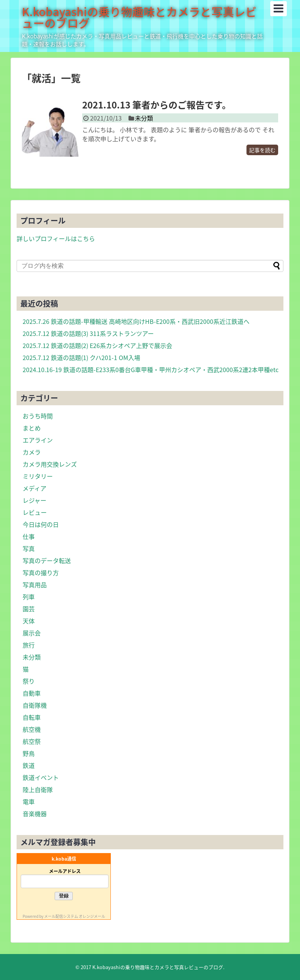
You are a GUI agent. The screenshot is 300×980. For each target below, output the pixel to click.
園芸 (29, 609)
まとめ (32, 428)
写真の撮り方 (41, 572)
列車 (29, 597)
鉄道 (29, 765)
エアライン (38, 440)
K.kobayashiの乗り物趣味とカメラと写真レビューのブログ (139, 17)
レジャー (34, 500)
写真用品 (35, 585)
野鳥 (29, 753)
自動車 (32, 693)
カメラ (32, 452)
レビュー (35, 512)
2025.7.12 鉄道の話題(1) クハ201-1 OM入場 (81, 357)
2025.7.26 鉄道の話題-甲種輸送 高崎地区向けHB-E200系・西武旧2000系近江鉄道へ (136, 321)
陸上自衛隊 (38, 789)
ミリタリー (38, 476)
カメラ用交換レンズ (50, 464)
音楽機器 (35, 814)
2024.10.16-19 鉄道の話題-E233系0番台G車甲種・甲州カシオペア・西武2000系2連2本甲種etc (151, 369)
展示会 (32, 633)
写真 (29, 548)
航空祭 (32, 741)
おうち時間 (38, 416)
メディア (34, 488)
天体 (29, 621)
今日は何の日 (41, 524)
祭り (29, 681)
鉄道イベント (41, 777)
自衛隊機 (35, 705)
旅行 (29, 645)
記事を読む (262, 150)
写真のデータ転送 (47, 560)
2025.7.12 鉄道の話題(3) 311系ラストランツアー (88, 333)
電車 (29, 801)
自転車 (32, 717)
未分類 (144, 118)
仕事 (29, 536)
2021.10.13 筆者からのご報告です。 (157, 105)
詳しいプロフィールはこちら (56, 238)
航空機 (32, 729)
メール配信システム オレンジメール (75, 916)
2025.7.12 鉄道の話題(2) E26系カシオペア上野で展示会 (97, 345)
